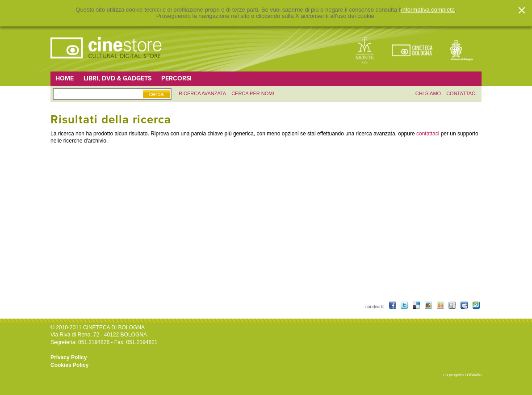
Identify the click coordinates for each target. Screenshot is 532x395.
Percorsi (176, 78)
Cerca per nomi (253, 93)
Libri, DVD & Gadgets (117, 78)
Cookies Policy (69, 365)
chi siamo (428, 93)
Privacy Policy (69, 357)
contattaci (461, 93)
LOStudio (473, 375)
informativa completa (428, 10)
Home (65, 78)
